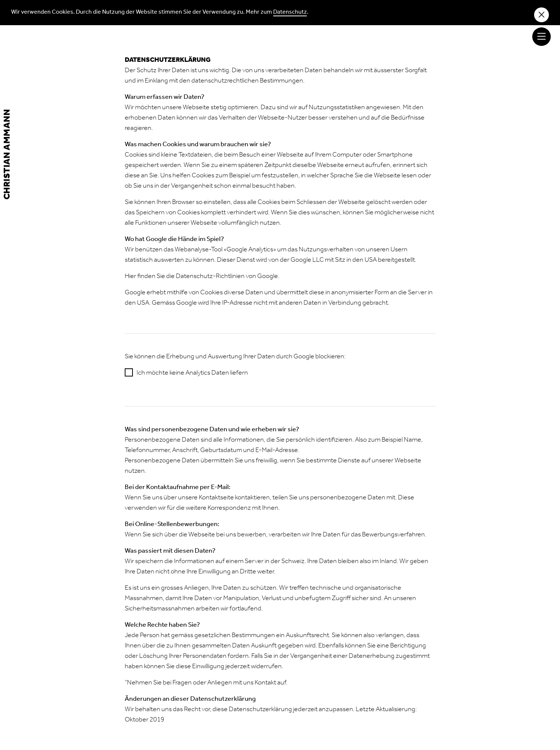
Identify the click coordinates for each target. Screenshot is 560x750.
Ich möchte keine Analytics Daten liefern (192, 374)
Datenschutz (290, 13)
